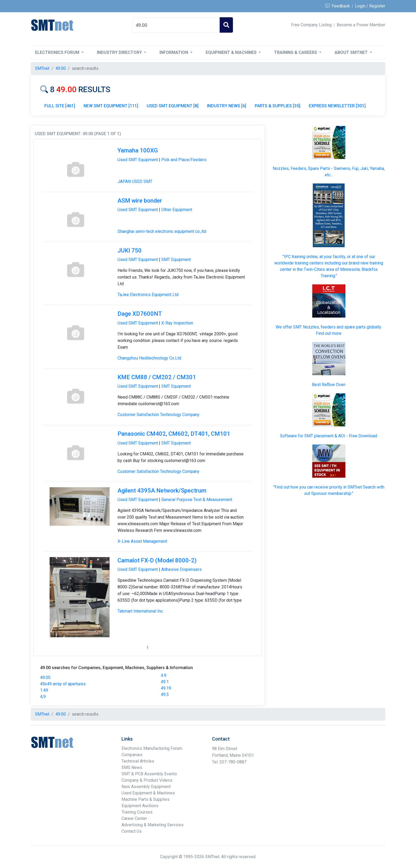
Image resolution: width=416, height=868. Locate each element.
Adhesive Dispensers (181, 569)
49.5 (165, 694)
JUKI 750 (130, 251)
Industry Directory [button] (120, 52)
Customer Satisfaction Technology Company (159, 415)
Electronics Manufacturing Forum (152, 748)
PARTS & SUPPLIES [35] (278, 106)
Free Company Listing (311, 25)
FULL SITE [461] (60, 106)
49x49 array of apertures (63, 684)
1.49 (44, 690)
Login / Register (370, 6)
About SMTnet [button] (352, 52)
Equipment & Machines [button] (232, 52)
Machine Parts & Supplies (146, 799)
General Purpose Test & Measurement (197, 500)
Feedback (338, 6)
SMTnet (42, 68)
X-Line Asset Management (142, 541)
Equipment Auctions (140, 806)
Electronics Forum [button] (58, 52)
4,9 (43, 697)
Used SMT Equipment (138, 160)
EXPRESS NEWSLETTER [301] (337, 106)
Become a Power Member (361, 25)
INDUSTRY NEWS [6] (227, 106)
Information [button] (174, 52)
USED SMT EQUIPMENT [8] (173, 106)
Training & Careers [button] (296, 52)
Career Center (134, 818)
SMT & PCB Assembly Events (149, 774)
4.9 (164, 675)
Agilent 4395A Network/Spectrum (162, 491)
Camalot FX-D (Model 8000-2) (157, 560)
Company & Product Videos (147, 780)
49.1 (165, 682)
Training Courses (137, 812)
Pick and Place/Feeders (184, 160)
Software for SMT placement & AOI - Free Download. (329, 436)
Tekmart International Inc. (141, 611)
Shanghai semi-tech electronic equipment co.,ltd (162, 231)
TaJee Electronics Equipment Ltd (148, 295)
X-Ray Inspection (177, 323)
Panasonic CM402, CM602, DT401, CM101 (174, 434)
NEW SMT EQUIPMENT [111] (111, 106)
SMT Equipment (176, 260)
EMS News (132, 767)
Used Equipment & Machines (148, 793)
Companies (132, 755)
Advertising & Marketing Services (153, 825)
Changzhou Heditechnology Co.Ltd (149, 358)
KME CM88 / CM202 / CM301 (157, 377)
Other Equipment (177, 210)
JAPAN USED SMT (135, 181)
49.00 (45, 677)
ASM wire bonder (140, 201)
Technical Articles (138, 761)
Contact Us (132, 831)
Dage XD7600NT (140, 314)
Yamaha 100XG (138, 150)
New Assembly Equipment (146, 787)
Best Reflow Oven (329, 385)
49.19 (166, 688)
